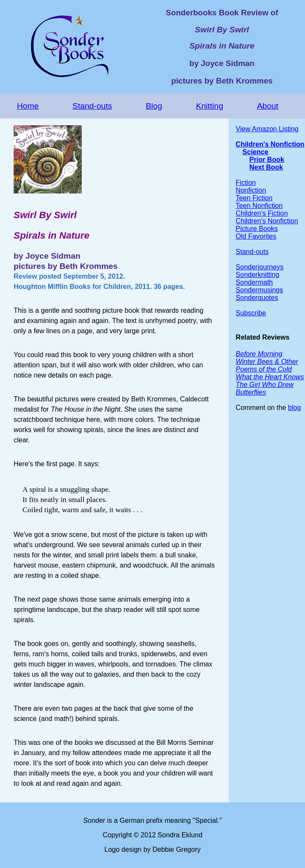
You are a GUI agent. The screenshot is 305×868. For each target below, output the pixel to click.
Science (255, 152)
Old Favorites (256, 236)
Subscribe (251, 313)
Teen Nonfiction (259, 206)
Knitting (210, 106)
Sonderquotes (257, 298)
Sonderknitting (257, 275)
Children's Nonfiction (270, 144)
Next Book (266, 167)
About (268, 106)
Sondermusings (259, 290)
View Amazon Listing (267, 129)
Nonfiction (251, 190)
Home (28, 106)
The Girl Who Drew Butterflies (265, 388)
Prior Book (267, 160)
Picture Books (257, 229)
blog (294, 408)
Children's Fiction (262, 213)
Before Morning (259, 354)
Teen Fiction (254, 198)
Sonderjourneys (259, 267)
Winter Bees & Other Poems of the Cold (267, 365)
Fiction (246, 183)
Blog (154, 106)
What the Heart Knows (270, 377)
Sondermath (254, 282)
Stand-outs (92, 106)
